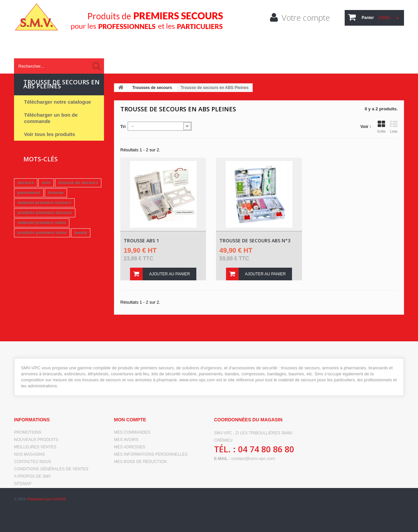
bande (81, 232)
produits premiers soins (42, 232)
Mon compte (130, 420)
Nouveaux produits (36, 440)
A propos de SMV (32, 476)
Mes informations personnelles (151, 454)
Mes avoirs (126, 440)
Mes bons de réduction (140, 462)
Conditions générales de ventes (51, 469)
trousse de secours (78, 182)
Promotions (28, 432)
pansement (29, 192)
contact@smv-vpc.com (253, 458)
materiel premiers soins (42, 222)
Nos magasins (29, 454)
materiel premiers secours (44, 202)
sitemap (23, 484)
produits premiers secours (45, 212)
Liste (394, 127)
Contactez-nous (32, 462)
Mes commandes (132, 432)
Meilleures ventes (35, 447)
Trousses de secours (152, 88)
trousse (56, 192)
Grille (381, 127)
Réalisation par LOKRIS (46, 522)
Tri (123, 126)
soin (46, 182)
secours (26, 182)
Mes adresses (130, 447)
